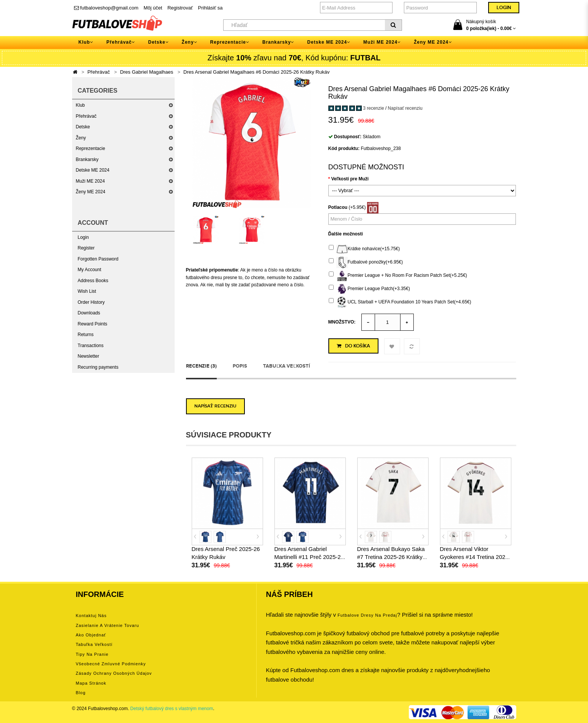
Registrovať (180, 8)
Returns (86, 335)
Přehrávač (99, 72)
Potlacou (338, 207)
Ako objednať (91, 635)
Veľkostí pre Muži (350, 179)
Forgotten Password (98, 259)
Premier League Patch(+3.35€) (369, 289)
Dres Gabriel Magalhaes (147, 72)
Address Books (93, 281)
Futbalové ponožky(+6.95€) (366, 262)
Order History (91, 302)
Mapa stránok (91, 683)
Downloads (89, 313)
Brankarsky (87, 159)
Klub (80, 105)
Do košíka (353, 346)
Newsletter (89, 356)
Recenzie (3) (201, 366)
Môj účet (153, 8)
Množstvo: (342, 322)
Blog (81, 693)
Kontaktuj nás (91, 616)
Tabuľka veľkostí (286, 366)
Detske (83, 127)
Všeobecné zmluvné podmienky (111, 664)
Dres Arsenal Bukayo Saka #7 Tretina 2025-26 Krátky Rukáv (391, 557)
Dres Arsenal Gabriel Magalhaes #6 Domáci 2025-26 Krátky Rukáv (256, 72)
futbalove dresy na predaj (367, 615)
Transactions (91, 346)
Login (83, 237)
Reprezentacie (91, 148)
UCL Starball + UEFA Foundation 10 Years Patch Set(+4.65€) (400, 302)
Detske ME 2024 (93, 170)
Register (86, 248)
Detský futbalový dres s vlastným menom (172, 709)
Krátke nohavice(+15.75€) (364, 249)
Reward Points (93, 324)
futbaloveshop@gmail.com (106, 8)
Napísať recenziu (405, 108)
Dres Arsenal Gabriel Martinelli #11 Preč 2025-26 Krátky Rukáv (309, 557)
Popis (240, 366)
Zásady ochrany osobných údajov (114, 673)
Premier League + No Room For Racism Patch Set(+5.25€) (398, 276)
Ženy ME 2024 (91, 192)
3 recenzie (373, 108)
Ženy (81, 138)
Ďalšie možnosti (346, 234)
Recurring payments (98, 367)
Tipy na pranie (92, 654)
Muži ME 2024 (91, 181)
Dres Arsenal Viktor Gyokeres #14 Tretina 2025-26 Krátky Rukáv (475, 557)
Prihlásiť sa (210, 8)
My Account (90, 270)
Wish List (87, 291)
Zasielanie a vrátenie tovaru (108, 625)
